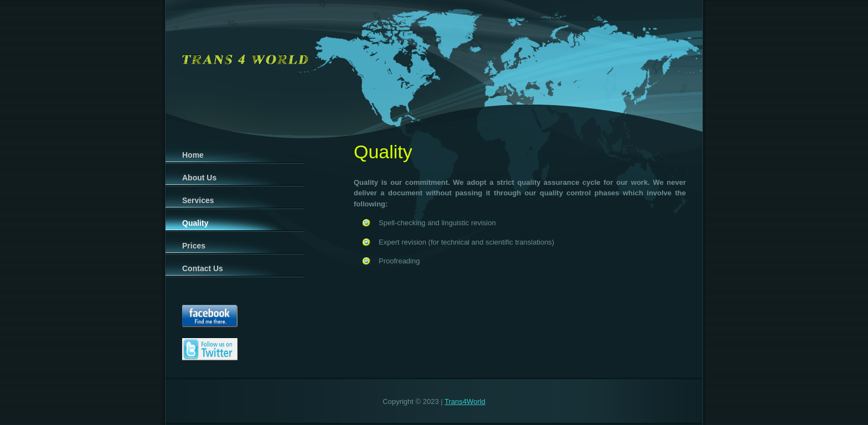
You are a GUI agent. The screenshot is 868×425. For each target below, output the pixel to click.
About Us (199, 178)
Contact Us (203, 268)
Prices (194, 246)
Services (198, 200)
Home (193, 155)
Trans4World (465, 401)
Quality (195, 223)
